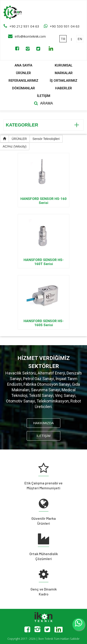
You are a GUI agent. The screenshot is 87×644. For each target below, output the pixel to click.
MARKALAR (64, 73)
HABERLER (64, 88)
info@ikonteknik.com (30, 36)
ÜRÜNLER (23, 73)
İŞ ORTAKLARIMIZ (64, 81)
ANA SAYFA (23, 65)
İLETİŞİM (44, 96)
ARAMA (47, 103)
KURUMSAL (64, 65)
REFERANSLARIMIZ (23, 81)
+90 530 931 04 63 (65, 26)
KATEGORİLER (42, 125)
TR (63, 39)
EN (80, 39)
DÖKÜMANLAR (24, 88)
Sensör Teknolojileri (46, 139)
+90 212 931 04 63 (24, 26)
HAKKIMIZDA (43, 423)
